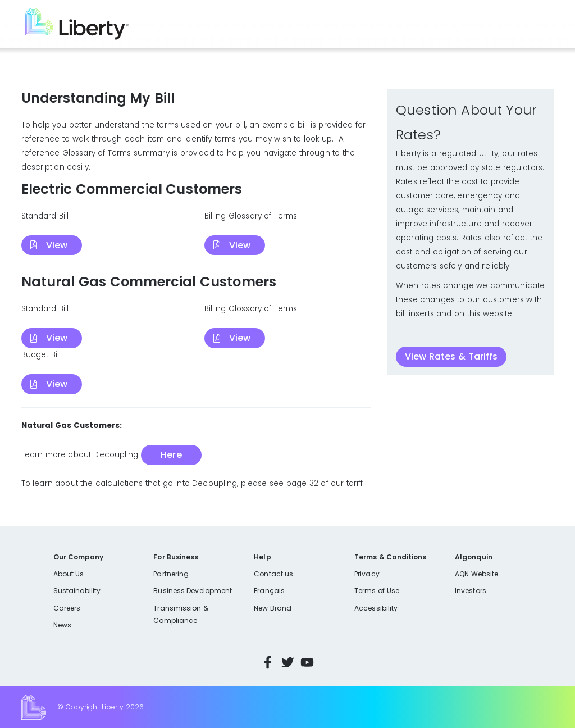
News (62, 625)
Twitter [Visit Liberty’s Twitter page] (287, 662)
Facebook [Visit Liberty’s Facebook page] (268, 662)
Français (269, 591)
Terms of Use (377, 591)
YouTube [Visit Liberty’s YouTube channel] (307, 662)
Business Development (193, 591)
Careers (67, 608)
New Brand (273, 608)
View (57, 245)
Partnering (171, 574)
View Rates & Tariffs (451, 356)
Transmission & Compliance (181, 614)
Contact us (273, 574)
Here (171, 455)
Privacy (367, 574)
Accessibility (376, 608)
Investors (471, 591)
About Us (69, 574)
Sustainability (77, 591)
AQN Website (476, 574)
